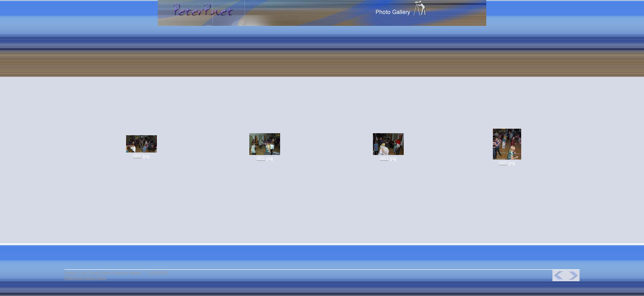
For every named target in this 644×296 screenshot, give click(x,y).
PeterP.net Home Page (85, 278)
